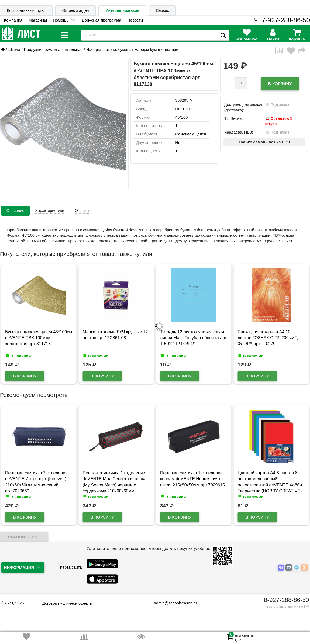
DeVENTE (184, 109)
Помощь (61, 20)
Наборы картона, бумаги (108, 50)
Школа (14, 50)
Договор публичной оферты (68, 603)
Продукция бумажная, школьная (53, 50)
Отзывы (82, 211)
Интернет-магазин (122, 10)
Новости (135, 20)
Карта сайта (71, 567)
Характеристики (50, 211)
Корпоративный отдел (26, 10)
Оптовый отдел (76, 10)
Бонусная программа (102, 20)
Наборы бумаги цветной (156, 50)
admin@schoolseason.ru (172, 603)
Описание (15, 211)
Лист (9, 603)
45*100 (181, 117)
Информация (19, 567)
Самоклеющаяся (191, 134)
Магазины (38, 20)
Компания (13, 20)
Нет (179, 143)
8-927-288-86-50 (286, 600)
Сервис (163, 10)
